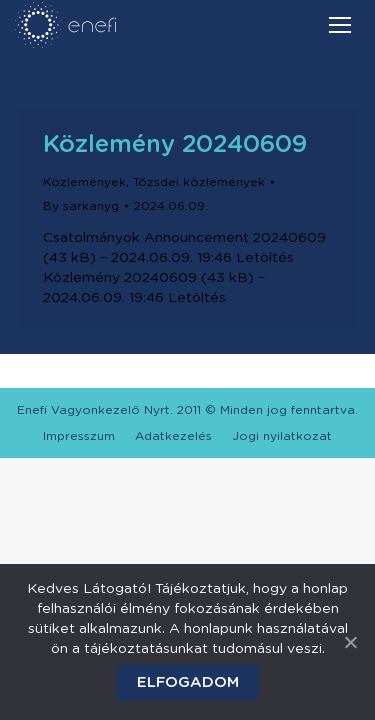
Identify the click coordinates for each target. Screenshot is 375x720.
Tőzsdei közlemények (199, 182)
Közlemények (84, 182)
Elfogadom (188, 682)
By (81, 206)
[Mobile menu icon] (340, 25)
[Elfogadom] (350, 642)
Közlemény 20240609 (175, 145)
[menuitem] (79, 436)
